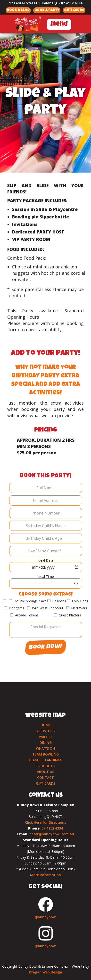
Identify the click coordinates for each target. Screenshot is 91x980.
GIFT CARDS (46, 783)
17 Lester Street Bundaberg (33, 3)
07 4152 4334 (72, 3)
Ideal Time (46, 577)
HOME (46, 725)
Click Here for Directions (45, 822)
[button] (59, 24)
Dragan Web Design (45, 972)
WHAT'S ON (45, 748)
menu (59, 24)
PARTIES (46, 737)
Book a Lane (18, 10)
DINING (46, 743)
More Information (45, 875)
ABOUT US (45, 772)
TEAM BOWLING (45, 754)
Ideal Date (45, 560)
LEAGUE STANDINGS (45, 760)
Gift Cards (74, 10)
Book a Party (47, 10)
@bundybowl (46, 917)
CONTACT (45, 777)
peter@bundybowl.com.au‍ (52, 834)
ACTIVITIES (45, 731)
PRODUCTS (45, 766)
